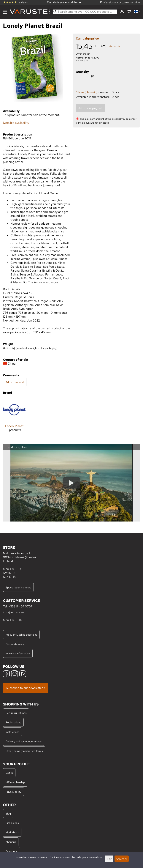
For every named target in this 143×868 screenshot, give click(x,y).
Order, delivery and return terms (24, 751)
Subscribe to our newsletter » (26, 688)
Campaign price (87, 38)
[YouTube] (23, 674)
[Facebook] (6, 674)
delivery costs (114, 46)
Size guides (12, 823)
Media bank (12, 832)
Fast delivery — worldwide (64, 2)
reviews (15, 2)
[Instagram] (15, 674)
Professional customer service (120, 2)
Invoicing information (18, 653)
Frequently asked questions (21, 635)
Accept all (122, 859)
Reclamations (13, 722)
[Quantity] (83, 76)
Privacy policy (13, 792)
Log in (9, 773)
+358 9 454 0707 (20, 606)
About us (11, 842)
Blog (8, 813)
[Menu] (5, 12)
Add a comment (15, 382)
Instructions (12, 732)
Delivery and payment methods (24, 741)
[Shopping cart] (129, 12)
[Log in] (122, 12)
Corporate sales (15, 644)
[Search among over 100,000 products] (85, 12)
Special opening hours (18, 587)
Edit (109, 859)
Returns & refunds (16, 713)
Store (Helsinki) (87, 92)
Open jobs (11, 851)
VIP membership (15, 782)
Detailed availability (16, 123)
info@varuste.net (14, 612)
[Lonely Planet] (14, 418)
